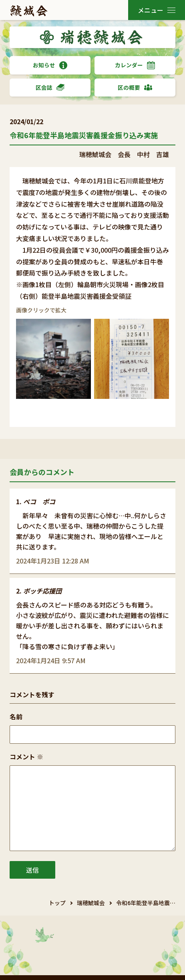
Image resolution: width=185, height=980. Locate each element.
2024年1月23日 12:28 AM (53, 561)
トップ (57, 903)
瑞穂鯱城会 (91, 903)
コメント (26, 757)
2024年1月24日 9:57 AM (51, 660)
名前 (16, 716)
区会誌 (50, 88)
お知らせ (50, 65)
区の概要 (135, 88)
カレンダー (135, 65)
